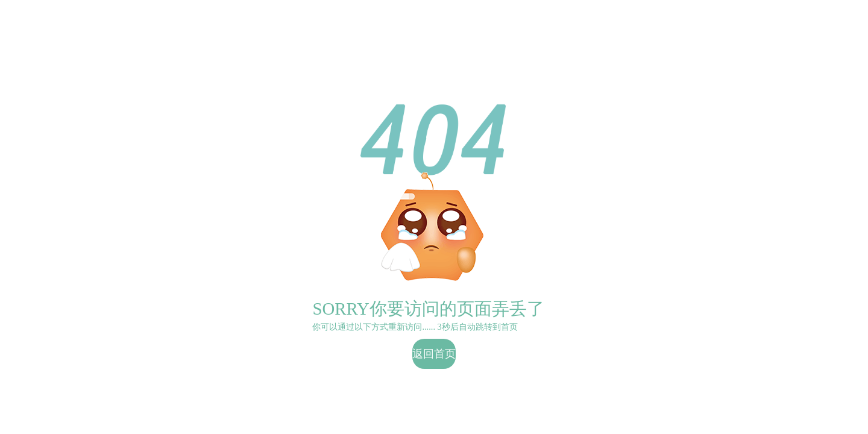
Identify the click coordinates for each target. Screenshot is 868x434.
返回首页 (434, 354)
